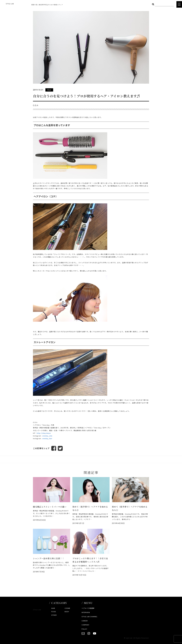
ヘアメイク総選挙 (88, 608)
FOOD (54, 612)
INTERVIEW (86, 612)
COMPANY (85, 625)
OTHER (54, 615)
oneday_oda (47, 436)
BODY (67, 612)
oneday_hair (47, 438)
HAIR (53, 608)
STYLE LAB (10, 4)
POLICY (84, 629)
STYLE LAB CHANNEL (89, 617)
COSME (67, 608)
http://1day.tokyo (44, 433)
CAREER (85, 621)
